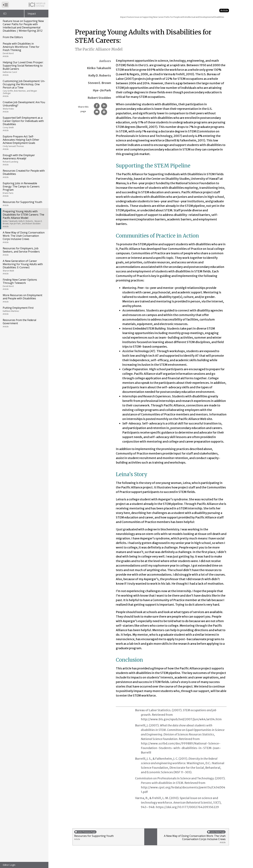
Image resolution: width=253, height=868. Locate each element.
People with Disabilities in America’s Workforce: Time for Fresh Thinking (24, 50)
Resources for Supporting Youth (24, 203)
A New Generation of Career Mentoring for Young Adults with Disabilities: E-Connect (24, 267)
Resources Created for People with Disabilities (24, 174)
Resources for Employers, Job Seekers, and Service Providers (24, 251)
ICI (5, 14)
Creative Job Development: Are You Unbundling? (24, 107)
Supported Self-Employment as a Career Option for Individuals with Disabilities (24, 124)
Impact (32, 14)
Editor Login (9, 865)
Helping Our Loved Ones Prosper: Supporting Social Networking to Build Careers (24, 68)
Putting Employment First (24, 311)
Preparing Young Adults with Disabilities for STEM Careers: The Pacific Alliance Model (24, 219)
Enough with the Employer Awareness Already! (24, 160)
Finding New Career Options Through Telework (24, 284)
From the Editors (13, 37)
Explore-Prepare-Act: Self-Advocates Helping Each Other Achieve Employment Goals (24, 143)
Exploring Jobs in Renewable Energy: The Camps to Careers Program (24, 189)
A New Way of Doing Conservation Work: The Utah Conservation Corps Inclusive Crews (24, 237)
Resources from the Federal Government (24, 323)
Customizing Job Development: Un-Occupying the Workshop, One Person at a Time (24, 88)
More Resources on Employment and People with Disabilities (24, 298)
